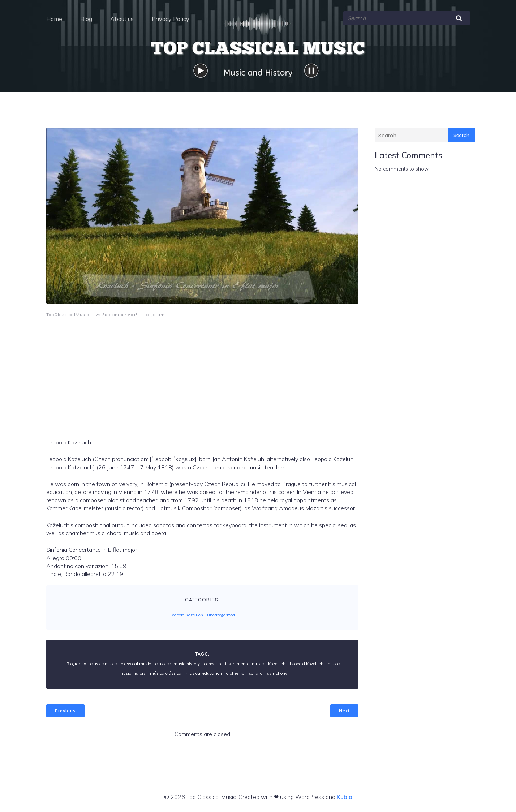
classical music (136, 664)
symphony (277, 673)
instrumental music (244, 664)
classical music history (178, 664)
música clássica (166, 673)
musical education (204, 673)
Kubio (345, 797)
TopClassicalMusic (68, 315)
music (334, 664)
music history (132, 673)
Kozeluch (277, 664)
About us (122, 19)
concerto (212, 664)
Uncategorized (221, 615)
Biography (76, 664)
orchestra (235, 673)
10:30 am (154, 315)
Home (54, 19)
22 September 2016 (117, 315)
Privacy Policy (171, 19)
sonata (256, 673)
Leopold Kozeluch (186, 615)
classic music (104, 664)
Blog (86, 19)
